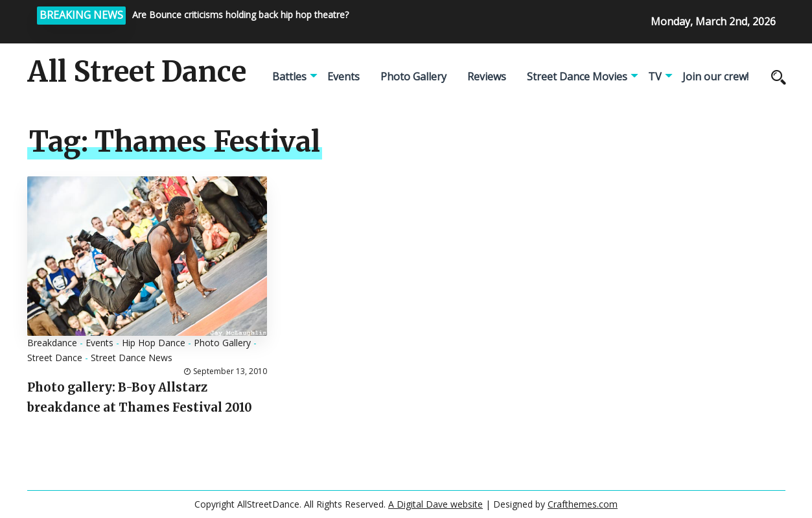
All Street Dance (137, 72)
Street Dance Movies (577, 77)
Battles (289, 77)
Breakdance (52, 343)
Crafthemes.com (583, 504)
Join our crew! (715, 77)
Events (343, 77)
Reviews (487, 77)
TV (655, 77)
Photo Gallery (413, 77)
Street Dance (55, 358)
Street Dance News (132, 358)
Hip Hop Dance (154, 343)
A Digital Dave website (435, 504)
